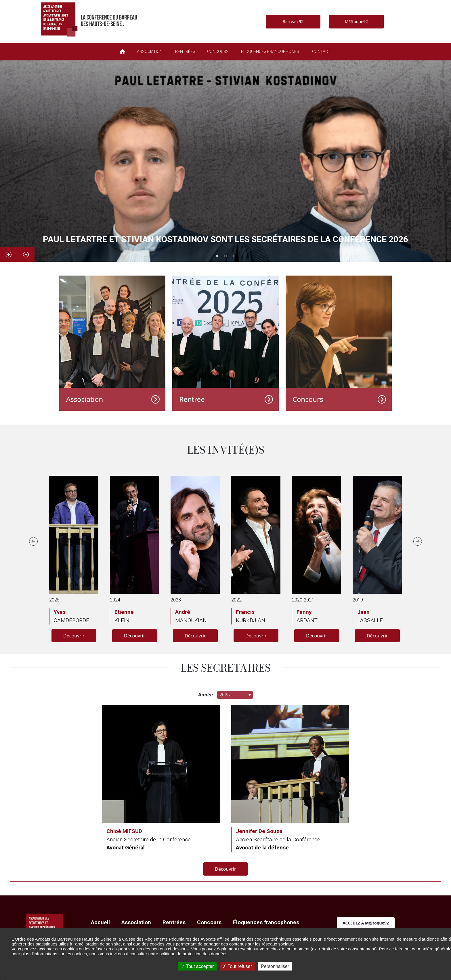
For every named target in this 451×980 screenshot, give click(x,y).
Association (85, 399)
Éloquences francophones (266, 922)
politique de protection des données (193, 954)
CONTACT (321, 51)
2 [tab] (225, 256)
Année (206, 695)
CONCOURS (218, 51)
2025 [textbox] (225, 695)
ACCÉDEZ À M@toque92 (366, 923)
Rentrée (192, 399)
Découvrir (74, 636)
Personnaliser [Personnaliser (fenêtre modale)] (275, 966)
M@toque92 (356, 21)
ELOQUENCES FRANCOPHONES (270, 51)
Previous (9, 255)
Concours (308, 399)
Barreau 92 (293, 21)
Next (26, 255)
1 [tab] (217, 256)
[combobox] (235, 695)
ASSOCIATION (150, 51)
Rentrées (174, 922)
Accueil (100, 922)
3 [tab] (234, 256)
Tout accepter (197, 966)
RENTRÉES (185, 51)
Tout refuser (237, 966)
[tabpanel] (225, 161)
